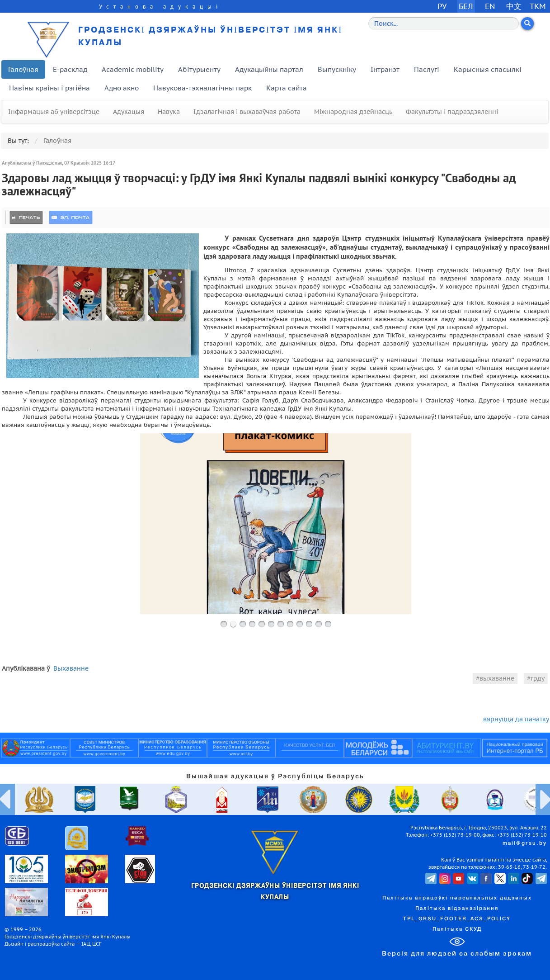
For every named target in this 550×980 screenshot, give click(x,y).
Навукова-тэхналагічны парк (202, 88)
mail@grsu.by (525, 843)
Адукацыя (129, 112)
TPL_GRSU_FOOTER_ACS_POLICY (457, 919)
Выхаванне (71, 668)
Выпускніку (337, 69)
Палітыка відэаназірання (457, 909)
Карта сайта (287, 88)
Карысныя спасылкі (488, 69)
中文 (514, 6)
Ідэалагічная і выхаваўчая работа (247, 112)
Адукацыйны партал (269, 69)
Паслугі (427, 69)
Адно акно (122, 88)
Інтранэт (385, 69)
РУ (442, 6)
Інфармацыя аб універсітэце (54, 112)
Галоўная (23, 69)
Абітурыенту (199, 69)
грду (538, 678)
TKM (538, 6)
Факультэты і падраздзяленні (452, 112)
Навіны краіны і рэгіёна (49, 88)
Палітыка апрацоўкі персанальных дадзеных (457, 898)
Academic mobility (133, 69)
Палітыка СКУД (457, 929)
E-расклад (70, 69)
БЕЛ (466, 6)
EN (490, 6)
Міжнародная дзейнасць (353, 112)
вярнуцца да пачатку (516, 719)
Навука (169, 112)
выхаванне (497, 678)
